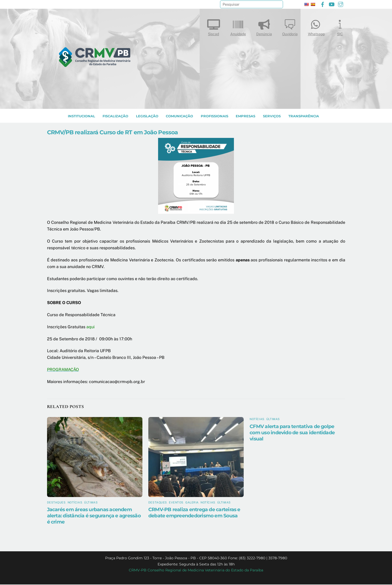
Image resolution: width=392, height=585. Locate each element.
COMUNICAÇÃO (179, 117)
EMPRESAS (245, 117)
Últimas (91, 503)
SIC (340, 26)
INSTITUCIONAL (81, 117)
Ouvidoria (290, 26)
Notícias (75, 503)
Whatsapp (316, 26)
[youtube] (332, 4)
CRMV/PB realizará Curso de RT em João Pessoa (113, 133)
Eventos (176, 503)
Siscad (214, 26)
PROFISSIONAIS (215, 117)
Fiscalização (115, 117)
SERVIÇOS (272, 117)
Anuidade (238, 26)
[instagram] (341, 4)
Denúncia (264, 26)
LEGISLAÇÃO (147, 117)
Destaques (56, 503)
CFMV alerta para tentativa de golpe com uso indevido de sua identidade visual (292, 433)
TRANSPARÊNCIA (304, 117)
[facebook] (323, 4)
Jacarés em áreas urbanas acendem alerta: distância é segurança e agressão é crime (94, 516)
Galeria (192, 503)
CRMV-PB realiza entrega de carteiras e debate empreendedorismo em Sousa (194, 513)
